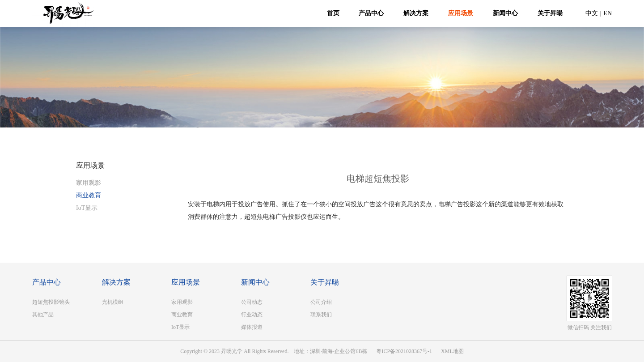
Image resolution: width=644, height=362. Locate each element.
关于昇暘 (550, 13)
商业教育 (89, 195)
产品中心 (371, 13)
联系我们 (321, 315)
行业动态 (252, 315)
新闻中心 (505, 13)
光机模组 (113, 302)
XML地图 (452, 351)
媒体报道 (252, 327)
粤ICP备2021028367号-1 (404, 351)
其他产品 (43, 315)
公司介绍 (321, 302)
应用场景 (461, 13)
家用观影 (89, 183)
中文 (592, 13)
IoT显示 (87, 208)
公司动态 (252, 302)
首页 (333, 13)
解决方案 (416, 13)
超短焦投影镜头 (51, 302)
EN (608, 13)
